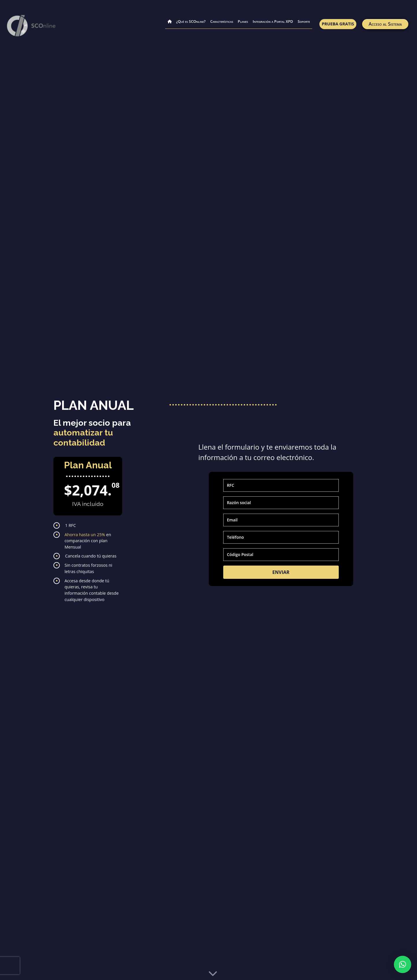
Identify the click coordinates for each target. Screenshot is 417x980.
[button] (403, 964)
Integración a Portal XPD (273, 21)
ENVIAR (281, 572)
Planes (243, 21)
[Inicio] (170, 18)
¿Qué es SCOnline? (191, 21)
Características (222, 21)
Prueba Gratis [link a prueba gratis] (338, 24)
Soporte (304, 21)
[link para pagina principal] (32, 26)
